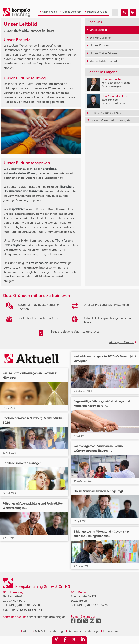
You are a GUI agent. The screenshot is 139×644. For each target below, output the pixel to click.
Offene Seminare (71, 12)
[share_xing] (56, 640)
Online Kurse (48, 12)
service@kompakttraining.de (46, 617)
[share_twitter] (74, 640)
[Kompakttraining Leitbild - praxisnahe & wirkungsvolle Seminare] (125, 12)
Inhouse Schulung (96, 12)
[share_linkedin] (83, 640)
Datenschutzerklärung (82, 631)
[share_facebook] (65, 640)
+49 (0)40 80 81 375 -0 (24, 605)
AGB (25, 631)
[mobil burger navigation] (115, 12)
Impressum (109, 631)
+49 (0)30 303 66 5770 (92, 605)
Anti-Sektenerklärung (48, 631)
